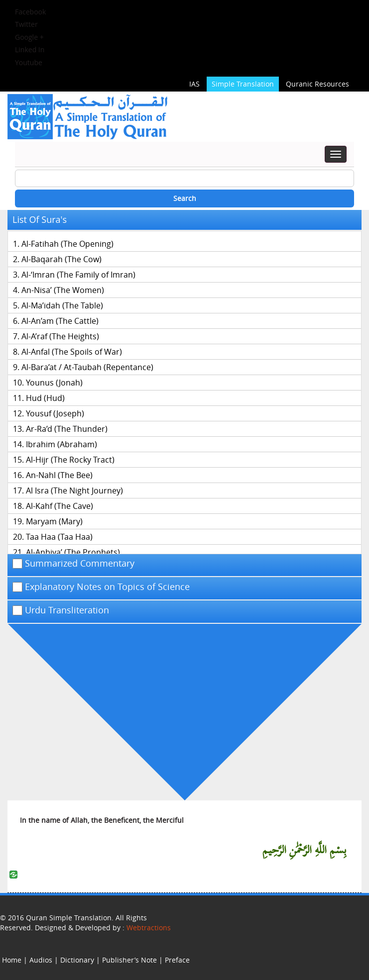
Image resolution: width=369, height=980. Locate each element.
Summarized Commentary (73, 564)
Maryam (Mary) (54, 521)
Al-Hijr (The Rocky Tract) (70, 460)
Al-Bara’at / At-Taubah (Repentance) (87, 367)
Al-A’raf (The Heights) (60, 336)
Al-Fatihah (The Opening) (67, 244)
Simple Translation (243, 84)
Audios (41, 960)
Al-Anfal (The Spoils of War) (72, 352)
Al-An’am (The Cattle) (60, 321)
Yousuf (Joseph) (55, 413)
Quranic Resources (317, 84)
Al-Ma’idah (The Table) (62, 305)
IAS (194, 84)
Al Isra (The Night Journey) (74, 490)
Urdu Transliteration (61, 610)
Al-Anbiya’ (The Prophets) (73, 552)
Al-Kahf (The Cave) (60, 506)
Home (12, 960)
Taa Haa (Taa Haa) (59, 537)
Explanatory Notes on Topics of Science (101, 587)
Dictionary (77, 960)
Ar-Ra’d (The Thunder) (67, 429)
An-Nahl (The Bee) (59, 475)
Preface (177, 960)
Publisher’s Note (129, 960)
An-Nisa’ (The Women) (63, 290)
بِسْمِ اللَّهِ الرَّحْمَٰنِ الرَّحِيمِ (305, 850)
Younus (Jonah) (54, 383)
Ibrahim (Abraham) (61, 444)
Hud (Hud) (45, 398)
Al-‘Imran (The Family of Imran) (78, 275)
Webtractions (149, 928)
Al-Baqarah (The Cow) (61, 259)
